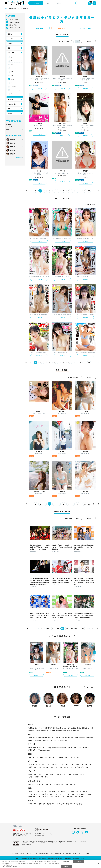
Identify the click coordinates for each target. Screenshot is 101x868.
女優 (56, 792)
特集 (8, 130)
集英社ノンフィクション (50, 740)
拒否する (79, 861)
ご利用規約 (15, 853)
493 (89, 504)
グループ (51, 784)
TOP (6, 9)
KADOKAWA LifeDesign (60, 728)
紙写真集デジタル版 (34, 748)
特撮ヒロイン (35, 796)
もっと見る (90, 687)
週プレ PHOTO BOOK (35, 738)
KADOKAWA (48, 728)
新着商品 (9, 124)
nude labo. (47, 750)
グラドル (34, 792)
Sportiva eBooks (64, 740)
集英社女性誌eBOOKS (35, 740)
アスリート (68, 796)
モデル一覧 (19, 157)
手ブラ (33, 804)
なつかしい (66, 774)
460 (48, 629)
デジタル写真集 (14, 20)
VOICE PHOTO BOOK (70, 748)
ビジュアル (11, 53)
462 (58, 629)
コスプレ (34, 757)
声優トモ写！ (32, 750)
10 (77, 191)
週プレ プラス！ (14, 25)
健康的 (12, 79)
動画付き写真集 (58, 748)
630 (88, 629)
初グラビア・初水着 (47, 804)
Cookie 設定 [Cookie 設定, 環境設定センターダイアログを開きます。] (66, 861)
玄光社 (70, 728)
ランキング (9, 127)
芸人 (58, 796)
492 (84, 504)
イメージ (10, 99)
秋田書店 (31, 728)
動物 (70, 804)
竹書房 (38, 730)
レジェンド (48, 796)
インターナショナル (15, 90)
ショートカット (14, 68)
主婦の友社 (85, 728)
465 (72, 629)
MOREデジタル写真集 (72, 738)
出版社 (10, 34)
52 (89, 362)
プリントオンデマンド (84, 748)
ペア (32, 784)
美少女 (33, 774)
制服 (44, 757)
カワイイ (79, 774)
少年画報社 (32, 730)
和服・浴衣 (76, 757)
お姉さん (44, 774)
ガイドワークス (39, 728)
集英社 (79, 728)
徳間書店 (43, 730)
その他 (10, 113)
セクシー (34, 777)
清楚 (45, 777)
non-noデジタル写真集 (86, 738)
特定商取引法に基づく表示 (46, 853)
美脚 (12, 72)
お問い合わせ (77, 853)
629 (83, 629)
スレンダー (13, 57)
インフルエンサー (84, 794)
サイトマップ (86, 853)
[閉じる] (98, 864)
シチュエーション (13, 104)
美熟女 (55, 774)
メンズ (61, 804)
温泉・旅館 (72, 784)
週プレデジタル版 (15, 22)
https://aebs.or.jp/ (27, 844)
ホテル (61, 784)
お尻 (12, 64)
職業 (9, 109)
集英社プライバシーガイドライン (28, 853)
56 (84, 191)
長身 (12, 76)
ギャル (12, 94)
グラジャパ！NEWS (15, 28)
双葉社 (64, 730)
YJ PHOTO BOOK (48, 738)
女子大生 (85, 792)
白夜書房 (59, 730)
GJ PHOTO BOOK (59, 738)
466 (76, 629)
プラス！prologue (47, 748)
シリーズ (10, 43)
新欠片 (49, 730)
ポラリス (40, 750)
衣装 (9, 48)
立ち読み (39, 88)
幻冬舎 (74, 728)
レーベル (10, 39)
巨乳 (12, 61)
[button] (95, 652)
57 (89, 191)
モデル (66, 792)
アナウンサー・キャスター (65, 794)
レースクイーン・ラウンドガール (41, 794)
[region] (50, 864)
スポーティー (13, 87)
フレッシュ (13, 83)
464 (67, 629)
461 (53, 629)
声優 (75, 792)
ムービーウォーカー (73, 730)
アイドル (46, 792)
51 (84, 362)
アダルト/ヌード (80, 796)
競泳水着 (54, 757)
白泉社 (54, 730)
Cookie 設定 (58, 853)
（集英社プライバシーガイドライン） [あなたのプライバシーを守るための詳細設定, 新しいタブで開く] (11, 867)
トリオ (41, 784)
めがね (64, 757)
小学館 (91, 728)
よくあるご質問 (67, 853)
